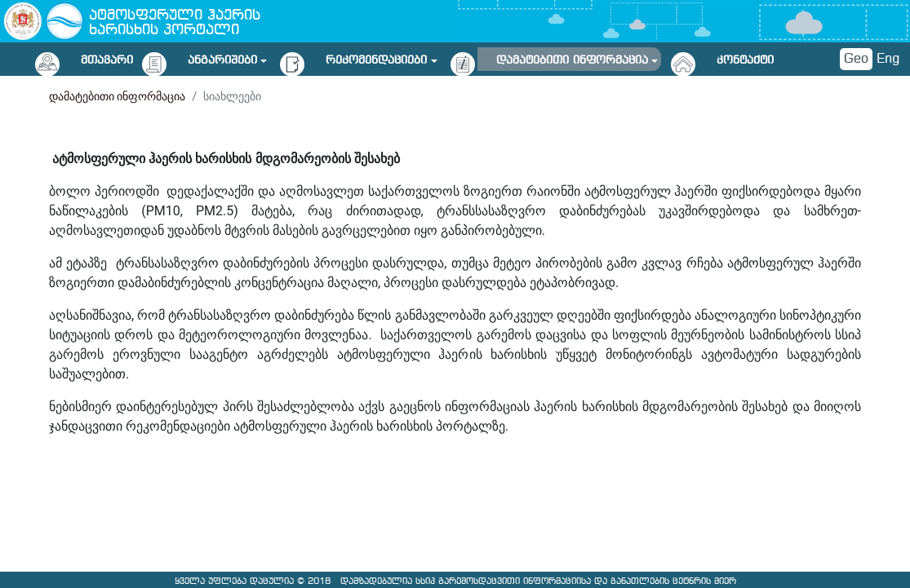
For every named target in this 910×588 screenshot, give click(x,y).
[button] (227, 57)
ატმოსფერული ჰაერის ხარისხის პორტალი (175, 23)
